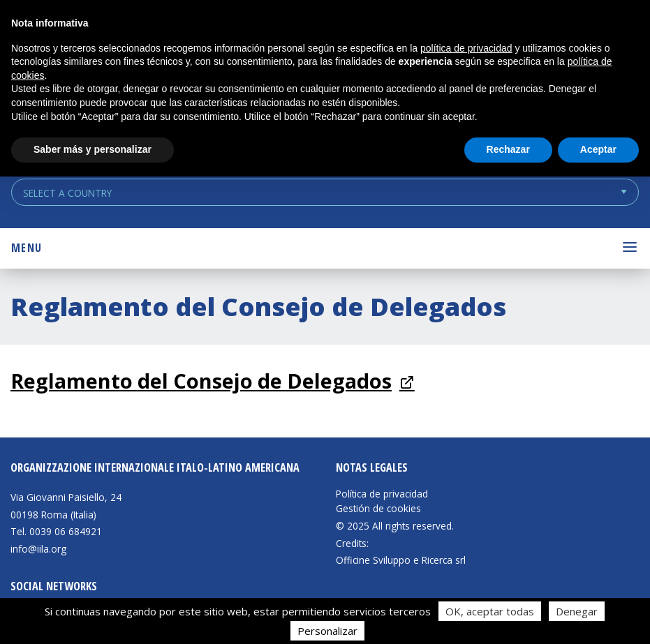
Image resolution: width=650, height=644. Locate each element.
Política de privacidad (382, 494)
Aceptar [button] (598, 149)
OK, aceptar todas (490, 611)
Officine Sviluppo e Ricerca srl (401, 560)
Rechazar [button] (508, 149)
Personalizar (327, 631)
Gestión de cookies (378, 509)
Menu (27, 248)
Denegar (577, 611)
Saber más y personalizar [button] (93, 149)
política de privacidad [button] (466, 48)
